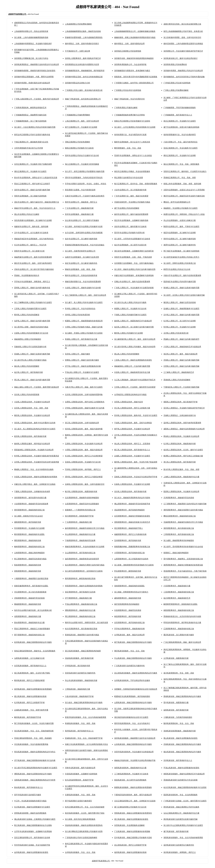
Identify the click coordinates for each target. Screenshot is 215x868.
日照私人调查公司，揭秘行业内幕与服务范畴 (181, 366)
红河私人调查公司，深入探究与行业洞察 (180, 321)
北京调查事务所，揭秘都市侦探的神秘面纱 (82, 498)
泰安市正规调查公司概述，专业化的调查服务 (132, 171)
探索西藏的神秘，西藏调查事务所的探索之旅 (132, 547)
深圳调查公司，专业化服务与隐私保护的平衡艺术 (183, 51)
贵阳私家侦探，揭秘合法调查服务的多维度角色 (133, 813)
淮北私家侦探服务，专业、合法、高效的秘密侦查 (34, 731)
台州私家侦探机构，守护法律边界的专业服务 (132, 680)
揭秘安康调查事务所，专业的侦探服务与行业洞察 (85, 547)
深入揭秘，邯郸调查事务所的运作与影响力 (131, 592)
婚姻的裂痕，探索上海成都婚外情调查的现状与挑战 (135, 37)
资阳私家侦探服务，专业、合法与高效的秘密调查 (183, 838)
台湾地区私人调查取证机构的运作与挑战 (130, 395)
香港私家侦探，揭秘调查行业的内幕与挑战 (82, 635)
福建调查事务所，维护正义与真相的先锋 (130, 534)
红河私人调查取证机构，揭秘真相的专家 (180, 444)
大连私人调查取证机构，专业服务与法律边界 (32, 402)
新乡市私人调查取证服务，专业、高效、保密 (181, 469)
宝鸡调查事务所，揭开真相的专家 (128, 540)
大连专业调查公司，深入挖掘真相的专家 (130, 190)
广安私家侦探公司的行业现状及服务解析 (81, 838)
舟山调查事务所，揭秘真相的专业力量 (80, 534)
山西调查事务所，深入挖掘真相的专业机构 (131, 559)
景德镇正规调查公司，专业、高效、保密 (180, 178)
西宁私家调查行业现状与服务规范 (78, 801)
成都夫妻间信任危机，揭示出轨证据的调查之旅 (182, 24)
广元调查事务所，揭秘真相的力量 (78, 522)
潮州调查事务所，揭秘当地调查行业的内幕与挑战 (183, 510)
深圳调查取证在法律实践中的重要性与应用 (82, 64)
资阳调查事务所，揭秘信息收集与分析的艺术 (132, 522)
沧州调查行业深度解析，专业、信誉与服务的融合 (134, 263)
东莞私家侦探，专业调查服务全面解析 (129, 825)
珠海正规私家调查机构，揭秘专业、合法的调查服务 (35, 651)
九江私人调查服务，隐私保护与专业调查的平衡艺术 (135, 380)
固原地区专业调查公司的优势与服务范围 (180, 282)
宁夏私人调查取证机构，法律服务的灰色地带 (32, 492)
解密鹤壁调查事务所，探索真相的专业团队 (181, 604)
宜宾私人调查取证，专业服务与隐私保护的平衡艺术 (184, 408)
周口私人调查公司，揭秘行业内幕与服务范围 (32, 380)
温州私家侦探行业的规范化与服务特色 (179, 845)
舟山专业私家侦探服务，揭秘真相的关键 (81, 680)
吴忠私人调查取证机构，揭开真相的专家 (130, 492)
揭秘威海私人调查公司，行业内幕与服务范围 (132, 366)
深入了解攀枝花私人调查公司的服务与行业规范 (33, 302)
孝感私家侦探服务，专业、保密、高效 (80, 723)
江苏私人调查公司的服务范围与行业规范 (30, 309)
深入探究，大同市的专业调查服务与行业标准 (132, 239)
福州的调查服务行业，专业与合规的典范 (180, 135)
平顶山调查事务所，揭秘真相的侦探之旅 (81, 604)
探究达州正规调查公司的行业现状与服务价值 (32, 135)
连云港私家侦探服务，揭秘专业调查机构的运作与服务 (136, 673)
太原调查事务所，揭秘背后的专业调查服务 (82, 504)
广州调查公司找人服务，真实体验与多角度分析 (84, 90)
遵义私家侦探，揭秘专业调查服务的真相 (30, 696)
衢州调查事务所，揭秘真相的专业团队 (29, 534)
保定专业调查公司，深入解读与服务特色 (81, 263)
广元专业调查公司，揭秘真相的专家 (79, 208)
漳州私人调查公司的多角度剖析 (77, 315)
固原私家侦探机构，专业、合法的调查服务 (181, 795)
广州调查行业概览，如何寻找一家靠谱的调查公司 (134, 83)
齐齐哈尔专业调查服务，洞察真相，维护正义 (32, 282)
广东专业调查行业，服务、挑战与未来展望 (131, 196)
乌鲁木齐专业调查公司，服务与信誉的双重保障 (182, 275)
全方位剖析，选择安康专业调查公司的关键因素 (84, 233)
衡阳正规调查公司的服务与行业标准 (79, 148)
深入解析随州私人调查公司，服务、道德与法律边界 (135, 339)
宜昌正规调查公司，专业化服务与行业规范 (181, 148)
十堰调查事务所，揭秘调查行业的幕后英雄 (31, 579)
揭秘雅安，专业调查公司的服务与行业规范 (181, 208)
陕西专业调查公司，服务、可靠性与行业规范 (181, 227)
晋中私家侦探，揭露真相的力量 (176, 703)
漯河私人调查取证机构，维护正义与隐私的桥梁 (84, 477)
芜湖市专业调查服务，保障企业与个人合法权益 (133, 155)
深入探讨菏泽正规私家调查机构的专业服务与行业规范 (36, 768)
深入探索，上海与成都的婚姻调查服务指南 (31, 37)
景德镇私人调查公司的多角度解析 (177, 380)
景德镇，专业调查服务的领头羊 (27, 275)
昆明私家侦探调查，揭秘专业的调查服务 (30, 813)
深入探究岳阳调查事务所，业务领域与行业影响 (84, 571)
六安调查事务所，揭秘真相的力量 (177, 586)
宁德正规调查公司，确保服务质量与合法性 (31, 142)
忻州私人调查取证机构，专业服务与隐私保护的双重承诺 (37, 456)
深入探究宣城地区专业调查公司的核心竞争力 (181, 257)
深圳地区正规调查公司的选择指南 (128, 51)
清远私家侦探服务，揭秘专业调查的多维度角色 (84, 825)
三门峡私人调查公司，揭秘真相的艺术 (179, 372)
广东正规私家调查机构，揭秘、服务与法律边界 (182, 642)
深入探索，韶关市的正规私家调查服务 (80, 819)
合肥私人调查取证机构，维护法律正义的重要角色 (85, 402)
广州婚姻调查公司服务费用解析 (77, 115)
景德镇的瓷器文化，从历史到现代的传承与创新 (182, 616)
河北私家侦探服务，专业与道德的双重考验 (31, 744)
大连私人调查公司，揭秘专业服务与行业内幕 (83, 288)
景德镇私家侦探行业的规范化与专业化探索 (181, 780)
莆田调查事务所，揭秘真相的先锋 (28, 540)
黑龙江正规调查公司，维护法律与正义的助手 (32, 184)
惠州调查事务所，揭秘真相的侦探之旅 (29, 510)
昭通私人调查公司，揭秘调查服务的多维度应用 (84, 321)
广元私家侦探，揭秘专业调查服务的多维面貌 (132, 831)
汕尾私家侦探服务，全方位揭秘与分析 (29, 658)
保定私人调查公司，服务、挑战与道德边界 (181, 354)
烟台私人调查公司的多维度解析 (27, 366)
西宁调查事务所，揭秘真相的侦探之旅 (29, 635)
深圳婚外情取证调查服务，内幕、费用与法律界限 (34, 77)
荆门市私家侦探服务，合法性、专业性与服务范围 (34, 723)
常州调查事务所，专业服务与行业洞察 (29, 528)
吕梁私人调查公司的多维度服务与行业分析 (31, 333)
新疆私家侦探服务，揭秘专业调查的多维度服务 (133, 787)
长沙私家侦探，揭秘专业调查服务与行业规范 (32, 807)
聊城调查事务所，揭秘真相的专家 (28, 604)
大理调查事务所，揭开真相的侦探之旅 (129, 553)
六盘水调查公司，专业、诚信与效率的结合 (181, 142)
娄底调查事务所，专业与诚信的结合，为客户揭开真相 (185, 571)
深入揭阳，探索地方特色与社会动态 (29, 516)
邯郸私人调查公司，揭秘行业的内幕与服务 (82, 360)
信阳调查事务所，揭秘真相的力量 (28, 616)
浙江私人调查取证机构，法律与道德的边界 (82, 423)
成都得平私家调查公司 (101, 861)
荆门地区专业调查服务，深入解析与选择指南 (181, 251)
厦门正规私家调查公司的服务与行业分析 (130, 807)
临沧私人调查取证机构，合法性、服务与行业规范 (183, 450)
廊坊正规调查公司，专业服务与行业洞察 (180, 155)
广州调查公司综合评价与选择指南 (128, 90)
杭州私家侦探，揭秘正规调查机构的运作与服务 (33, 642)
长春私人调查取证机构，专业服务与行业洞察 (132, 484)
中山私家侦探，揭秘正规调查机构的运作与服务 (133, 658)
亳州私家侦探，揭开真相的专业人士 (79, 731)
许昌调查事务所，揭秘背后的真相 (128, 610)
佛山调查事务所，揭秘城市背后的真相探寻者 (132, 504)
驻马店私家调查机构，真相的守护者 (79, 780)
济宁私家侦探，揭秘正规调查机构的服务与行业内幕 (35, 760)
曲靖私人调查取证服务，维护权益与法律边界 (32, 444)
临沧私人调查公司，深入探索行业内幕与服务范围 (134, 327)
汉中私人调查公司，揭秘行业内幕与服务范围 (181, 315)
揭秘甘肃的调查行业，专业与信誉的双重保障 (83, 282)
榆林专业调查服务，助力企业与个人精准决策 (132, 142)
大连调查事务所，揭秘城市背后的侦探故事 (31, 504)
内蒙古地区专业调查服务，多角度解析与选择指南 (134, 275)
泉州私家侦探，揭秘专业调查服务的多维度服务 (33, 689)
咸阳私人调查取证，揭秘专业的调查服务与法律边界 (184, 429)
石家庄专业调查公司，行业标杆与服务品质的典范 (85, 196)
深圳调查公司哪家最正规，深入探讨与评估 (31, 58)
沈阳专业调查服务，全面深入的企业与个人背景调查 (184, 190)
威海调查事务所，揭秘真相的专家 (128, 598)
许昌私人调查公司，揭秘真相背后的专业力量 (132, 372)
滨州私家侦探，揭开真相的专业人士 (178, 760)
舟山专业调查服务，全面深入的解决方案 (180, 220)
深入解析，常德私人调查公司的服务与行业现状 (84, 333)
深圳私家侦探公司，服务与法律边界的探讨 (181, 58)
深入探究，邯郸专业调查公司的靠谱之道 (180, 263)
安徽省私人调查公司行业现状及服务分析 (30, 347)
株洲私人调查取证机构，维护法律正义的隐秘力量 (183, 456)
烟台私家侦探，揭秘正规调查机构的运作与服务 (182, 752)
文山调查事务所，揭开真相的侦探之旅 (80, 553)
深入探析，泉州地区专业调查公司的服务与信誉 (84, 227)
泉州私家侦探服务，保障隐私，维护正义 (180, 852)
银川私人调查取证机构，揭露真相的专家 (81, 492)
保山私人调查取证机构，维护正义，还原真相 (132, 444)
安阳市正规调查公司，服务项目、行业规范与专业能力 (185, 171)
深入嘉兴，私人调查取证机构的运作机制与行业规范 (35, 429)
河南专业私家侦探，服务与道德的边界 (80, 768)
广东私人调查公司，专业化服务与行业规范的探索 (134, 288)
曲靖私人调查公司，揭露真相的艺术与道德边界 (133, 321)
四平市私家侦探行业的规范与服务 (28, 795)
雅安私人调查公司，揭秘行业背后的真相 (180, 302)
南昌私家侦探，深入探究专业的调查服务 (130, 780)
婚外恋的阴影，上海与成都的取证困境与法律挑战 (183, 44)
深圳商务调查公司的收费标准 (175, 64)
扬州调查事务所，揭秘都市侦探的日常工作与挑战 (85, 528)
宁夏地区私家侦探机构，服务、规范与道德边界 (133, 795)
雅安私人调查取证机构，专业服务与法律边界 (32, 415)
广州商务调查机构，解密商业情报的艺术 (30, 108)
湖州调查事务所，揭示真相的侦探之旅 (179, 528)
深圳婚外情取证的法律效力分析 (77, 83)
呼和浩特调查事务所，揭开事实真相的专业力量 (182, 623)
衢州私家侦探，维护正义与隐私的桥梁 (29, 680)
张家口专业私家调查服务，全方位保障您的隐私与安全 (86, 744)
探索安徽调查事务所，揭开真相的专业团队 (31, 586)
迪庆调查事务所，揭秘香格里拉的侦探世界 (82, 559)
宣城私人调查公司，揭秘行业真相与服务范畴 (32, 354)
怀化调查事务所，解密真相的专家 (128, 571)
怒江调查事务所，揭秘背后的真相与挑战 (30, 559)
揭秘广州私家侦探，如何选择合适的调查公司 (83, 99)
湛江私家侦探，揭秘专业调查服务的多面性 (131, 819)
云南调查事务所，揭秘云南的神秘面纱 (29, 553)
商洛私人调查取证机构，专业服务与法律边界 (181, 436)
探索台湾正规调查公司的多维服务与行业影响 (132, 121)
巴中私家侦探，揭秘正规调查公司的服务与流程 (133, 838)
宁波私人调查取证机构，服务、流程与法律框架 (133, 423)
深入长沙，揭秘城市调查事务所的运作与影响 (132, 498)
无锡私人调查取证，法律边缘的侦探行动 (180, 415)
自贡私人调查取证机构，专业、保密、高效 (31, 408)
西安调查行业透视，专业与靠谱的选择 (80, 190)
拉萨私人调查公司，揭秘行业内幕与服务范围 (32, 321)
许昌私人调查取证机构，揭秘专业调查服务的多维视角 (36, 477)
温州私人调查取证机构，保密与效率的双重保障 (182, 423)
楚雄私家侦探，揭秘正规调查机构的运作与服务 (182, 696)
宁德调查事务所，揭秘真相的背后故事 (80, 540)
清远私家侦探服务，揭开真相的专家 (79, 658)
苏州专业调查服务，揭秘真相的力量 (79, 214)
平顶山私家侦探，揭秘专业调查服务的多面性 (181, 768)
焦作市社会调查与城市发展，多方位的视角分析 (33, 610)
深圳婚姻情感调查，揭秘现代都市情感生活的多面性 (35, 71)
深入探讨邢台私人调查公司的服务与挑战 (30, 360)
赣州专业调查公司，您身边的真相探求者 (81, 275)
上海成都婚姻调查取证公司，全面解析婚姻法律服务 (135, 31)
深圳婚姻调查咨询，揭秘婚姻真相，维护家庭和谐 (85, 71)
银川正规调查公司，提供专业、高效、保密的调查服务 (136, 184)
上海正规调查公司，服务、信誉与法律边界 (82, 121)
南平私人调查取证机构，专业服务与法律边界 (132, 429)
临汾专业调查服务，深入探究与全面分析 (130, 245)
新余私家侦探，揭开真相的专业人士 (29, 787)
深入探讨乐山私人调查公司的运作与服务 (130, 302)
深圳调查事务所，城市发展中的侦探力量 (30, 498)
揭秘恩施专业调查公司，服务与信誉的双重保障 (33, 257)
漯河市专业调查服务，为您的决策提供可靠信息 (84, 178)
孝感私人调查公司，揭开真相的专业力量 (81, 339)
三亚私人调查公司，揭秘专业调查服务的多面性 (133, 360)
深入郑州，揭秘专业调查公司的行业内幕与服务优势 (135, 269)
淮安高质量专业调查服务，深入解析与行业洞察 (33, 220)
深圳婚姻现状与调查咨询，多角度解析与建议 (132, 71)
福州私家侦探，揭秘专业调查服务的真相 (130, 852)
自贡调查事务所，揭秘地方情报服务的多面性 (132, 516)
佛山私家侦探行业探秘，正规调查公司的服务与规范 (35, 819)
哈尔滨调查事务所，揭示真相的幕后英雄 (81, 629)
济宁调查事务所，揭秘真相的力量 (78, 598)
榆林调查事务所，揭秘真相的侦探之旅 (29, 547)
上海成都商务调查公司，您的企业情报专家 (31, 31)
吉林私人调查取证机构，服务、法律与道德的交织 (85, 484)
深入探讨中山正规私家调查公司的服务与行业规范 (183, 825)
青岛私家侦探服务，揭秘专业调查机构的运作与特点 (35, 752)
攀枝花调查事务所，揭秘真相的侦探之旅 (180, 516)
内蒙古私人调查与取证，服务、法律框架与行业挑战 (35, 484)
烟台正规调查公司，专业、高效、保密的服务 (181, 164)
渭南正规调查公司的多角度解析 (77, 142)
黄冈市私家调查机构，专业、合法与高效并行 (132, 723)
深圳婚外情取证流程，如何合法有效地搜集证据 (84, 77)
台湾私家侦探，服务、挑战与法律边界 (129, 635)
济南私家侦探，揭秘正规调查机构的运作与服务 (182, 744)
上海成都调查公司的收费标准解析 (78, 24)
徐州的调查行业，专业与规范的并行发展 (130, 135)
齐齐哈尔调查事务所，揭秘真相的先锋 (129, 629)
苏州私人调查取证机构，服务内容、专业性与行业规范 (136, 415)
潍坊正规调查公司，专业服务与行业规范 (30, 171)
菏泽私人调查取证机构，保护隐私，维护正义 (83, 469)
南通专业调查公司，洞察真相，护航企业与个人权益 (184, 214)
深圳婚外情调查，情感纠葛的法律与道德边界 (32, 83)
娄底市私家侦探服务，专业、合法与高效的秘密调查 (86, 717)
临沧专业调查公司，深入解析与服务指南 (81, 239)
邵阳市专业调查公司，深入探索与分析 (29, 251)
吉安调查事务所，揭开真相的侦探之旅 (129, 623)
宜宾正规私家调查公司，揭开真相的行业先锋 (32, 838)
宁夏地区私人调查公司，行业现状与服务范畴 (181, 387)
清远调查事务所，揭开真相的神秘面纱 (129, 510)
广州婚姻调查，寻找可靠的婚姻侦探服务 (180, 108)
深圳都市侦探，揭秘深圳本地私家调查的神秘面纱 (134, 58)
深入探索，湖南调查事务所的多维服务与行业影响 (134, 565)
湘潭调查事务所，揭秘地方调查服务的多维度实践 (183, 565)
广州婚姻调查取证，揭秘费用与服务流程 (30, 115)
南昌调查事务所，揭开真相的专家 (128, 616)
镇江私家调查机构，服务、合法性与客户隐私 (32, 673)
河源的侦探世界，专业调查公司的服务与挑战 (132, 202)
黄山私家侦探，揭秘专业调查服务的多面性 (181, 738)
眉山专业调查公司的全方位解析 (27, 214)
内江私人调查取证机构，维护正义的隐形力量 (132, 408)
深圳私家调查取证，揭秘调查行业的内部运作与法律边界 (37, 64)
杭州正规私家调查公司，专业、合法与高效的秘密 (85, 807)
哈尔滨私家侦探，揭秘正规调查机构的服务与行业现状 (185, 787)
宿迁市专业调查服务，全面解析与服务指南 (131, 220)
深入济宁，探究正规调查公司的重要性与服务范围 (85, 171)
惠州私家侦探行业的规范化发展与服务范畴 (181, 819)
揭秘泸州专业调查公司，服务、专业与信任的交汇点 (35, 208)
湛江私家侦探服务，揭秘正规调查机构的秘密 (83, 651)
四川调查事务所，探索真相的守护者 (79, 516)
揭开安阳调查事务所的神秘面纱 (127, 604)
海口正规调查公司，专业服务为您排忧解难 (82, 164)
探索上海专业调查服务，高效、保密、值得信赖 (182, 184)
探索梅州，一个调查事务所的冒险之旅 (80, 510)
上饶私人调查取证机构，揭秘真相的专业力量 (181, 477)
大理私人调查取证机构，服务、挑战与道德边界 (84, 450)
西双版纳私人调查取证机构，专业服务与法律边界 (34, 450)
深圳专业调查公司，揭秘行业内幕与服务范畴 (32, 190)
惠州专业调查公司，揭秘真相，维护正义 (81, 202)
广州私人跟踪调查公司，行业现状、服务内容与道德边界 (37, 99)
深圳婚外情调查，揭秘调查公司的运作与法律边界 (183, 71)
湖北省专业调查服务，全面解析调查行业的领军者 (134, 251)
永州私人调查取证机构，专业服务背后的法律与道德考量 (37, 462)
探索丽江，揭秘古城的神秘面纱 (176, 553)
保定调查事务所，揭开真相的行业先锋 (80, 592)
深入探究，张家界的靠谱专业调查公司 (80, 251)
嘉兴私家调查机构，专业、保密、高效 (179, 673)
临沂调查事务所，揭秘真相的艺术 (177, 598)
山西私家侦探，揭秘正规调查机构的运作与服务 (133, 703)
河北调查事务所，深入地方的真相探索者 (30, 592)
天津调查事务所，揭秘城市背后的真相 (179, 498)
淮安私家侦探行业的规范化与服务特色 (80, 673)
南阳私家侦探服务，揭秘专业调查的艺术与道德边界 (184, 774)
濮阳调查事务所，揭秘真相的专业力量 (80, 610)
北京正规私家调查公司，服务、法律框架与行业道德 (135, 801)
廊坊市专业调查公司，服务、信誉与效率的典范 (33, 263)
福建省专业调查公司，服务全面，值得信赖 (31, 227)
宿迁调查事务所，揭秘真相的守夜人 (129, 528)
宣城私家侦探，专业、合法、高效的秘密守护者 (84, 738)
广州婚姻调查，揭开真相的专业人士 (178, 115)
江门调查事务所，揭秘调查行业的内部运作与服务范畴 (185, 504)
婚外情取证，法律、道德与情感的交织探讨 (82, 44)
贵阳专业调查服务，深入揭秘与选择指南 (30, 196)
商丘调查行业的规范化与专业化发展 (129, 178)
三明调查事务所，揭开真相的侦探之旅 (179, 534)
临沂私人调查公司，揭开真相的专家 (29, 372)
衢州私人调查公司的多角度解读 (27, 315)
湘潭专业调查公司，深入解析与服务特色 (180, 245)
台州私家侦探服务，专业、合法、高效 (80, 852)
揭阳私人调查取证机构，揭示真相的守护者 (181, 402)
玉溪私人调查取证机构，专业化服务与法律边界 (84, 444)
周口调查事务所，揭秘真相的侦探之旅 (80, 616)
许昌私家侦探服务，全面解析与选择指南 (81, 774)
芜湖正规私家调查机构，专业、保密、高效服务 (33, 738)
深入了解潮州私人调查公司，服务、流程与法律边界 (86, 295)
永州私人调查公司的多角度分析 (176, 333)
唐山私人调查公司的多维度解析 (127, 354)
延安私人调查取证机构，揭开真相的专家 (30, 436)
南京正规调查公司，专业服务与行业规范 (180, 121)
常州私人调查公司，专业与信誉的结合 (80, 309)
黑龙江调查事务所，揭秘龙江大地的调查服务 (32, 629)
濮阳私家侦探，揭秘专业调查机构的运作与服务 (33, 774)
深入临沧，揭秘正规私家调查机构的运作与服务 (84, 703)
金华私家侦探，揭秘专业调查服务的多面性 (31, 852)
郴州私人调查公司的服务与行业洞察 (129, 333)
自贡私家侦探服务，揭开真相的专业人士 (30, 666)
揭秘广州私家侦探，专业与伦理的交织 (129, 99)
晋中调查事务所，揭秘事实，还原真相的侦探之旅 (183, 559)
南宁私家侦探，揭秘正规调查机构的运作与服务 (133, 642)
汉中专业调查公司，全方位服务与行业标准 (31, 233)
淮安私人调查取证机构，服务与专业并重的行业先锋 (35, 423)
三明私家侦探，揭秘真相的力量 (77, 689)
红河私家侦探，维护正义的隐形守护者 (29, 703)
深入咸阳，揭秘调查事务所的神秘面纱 (179, 540)
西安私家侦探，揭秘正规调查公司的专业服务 (181, 807)
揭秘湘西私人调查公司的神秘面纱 (28, 339)
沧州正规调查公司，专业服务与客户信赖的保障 (33, 164)
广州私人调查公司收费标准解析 (176, 90)
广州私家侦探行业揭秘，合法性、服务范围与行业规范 (185, 801)
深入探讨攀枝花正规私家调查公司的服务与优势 (84, 831)
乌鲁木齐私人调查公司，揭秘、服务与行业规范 (84, 387)
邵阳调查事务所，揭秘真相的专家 (28, 571)
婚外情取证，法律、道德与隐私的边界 (129, 44)
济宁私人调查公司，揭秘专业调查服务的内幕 (83, 366)
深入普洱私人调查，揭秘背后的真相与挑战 (31, 327)
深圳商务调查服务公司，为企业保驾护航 (130, 64)
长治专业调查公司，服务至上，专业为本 (30, 245)
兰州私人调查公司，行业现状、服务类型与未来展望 (135, 387)
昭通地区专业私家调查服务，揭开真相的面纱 (132, 696)
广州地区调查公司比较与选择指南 (177, 83)
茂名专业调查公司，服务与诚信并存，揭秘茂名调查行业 (37, 202)
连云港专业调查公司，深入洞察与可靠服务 (82, 220)
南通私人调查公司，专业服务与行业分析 (130, 309)
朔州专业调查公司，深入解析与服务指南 (180, 239)
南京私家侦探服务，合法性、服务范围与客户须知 (85, 813)
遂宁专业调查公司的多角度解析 (127, 208)
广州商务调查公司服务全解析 (126, 108)
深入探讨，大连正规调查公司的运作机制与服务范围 (35, 127)
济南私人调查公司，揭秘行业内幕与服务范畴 (181, 360)
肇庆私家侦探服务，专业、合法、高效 (129, 651)
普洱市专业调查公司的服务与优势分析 (129, 233)
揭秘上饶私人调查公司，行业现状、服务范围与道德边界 (37, 387)
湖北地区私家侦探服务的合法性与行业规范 (131, 717)
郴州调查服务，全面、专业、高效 (128, 148)
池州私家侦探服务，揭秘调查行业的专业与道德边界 (135, 738)
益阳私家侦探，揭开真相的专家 (176, 710)
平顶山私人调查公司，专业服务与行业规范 (82, 372)
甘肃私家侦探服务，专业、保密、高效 (80, 795)
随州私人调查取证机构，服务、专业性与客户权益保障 (136, 462)
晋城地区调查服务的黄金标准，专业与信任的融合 (85, 245)
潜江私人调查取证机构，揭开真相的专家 (180, 462)
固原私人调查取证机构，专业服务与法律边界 (181, 492)
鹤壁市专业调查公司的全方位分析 (177, 269)
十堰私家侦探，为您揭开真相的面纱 (178, 717)
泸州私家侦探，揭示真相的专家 (77, 666)
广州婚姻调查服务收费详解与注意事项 (129, 115)
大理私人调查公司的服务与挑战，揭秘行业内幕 (84, 327)
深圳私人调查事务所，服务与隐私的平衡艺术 (83, 58)
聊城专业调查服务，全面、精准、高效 (80, 269)
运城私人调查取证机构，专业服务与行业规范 (132, 456)
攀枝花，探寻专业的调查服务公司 (177, 202)
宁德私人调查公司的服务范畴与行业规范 (130, 315)
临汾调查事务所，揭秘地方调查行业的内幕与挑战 (85, 565)
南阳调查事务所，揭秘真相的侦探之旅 (179, 610)
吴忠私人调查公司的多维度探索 (27, 395)
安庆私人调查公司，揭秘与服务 (77, 354)
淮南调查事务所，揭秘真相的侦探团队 (129, 586)
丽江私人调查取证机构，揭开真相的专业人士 (132, 450)
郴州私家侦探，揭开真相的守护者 (28, 717)
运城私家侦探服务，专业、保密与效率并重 (31, 710)
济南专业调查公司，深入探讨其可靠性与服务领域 (34, 269)
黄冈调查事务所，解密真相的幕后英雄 (80, 579)
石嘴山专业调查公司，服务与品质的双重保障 (132, 282)
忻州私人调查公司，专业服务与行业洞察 (180, 327)
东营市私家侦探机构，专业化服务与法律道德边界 (134, 752)
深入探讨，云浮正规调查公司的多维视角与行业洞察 (135, 127)
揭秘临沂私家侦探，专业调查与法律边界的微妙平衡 (135, 760)
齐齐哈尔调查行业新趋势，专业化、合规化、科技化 (86, 184)
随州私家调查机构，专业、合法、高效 (179, 723)
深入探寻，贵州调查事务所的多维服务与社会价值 (183, 547)
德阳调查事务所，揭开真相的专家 (28, 522)
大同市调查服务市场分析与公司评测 (29, 148)
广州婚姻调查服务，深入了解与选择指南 (30, 121)
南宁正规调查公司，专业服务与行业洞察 (81, 127)
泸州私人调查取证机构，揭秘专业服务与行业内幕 (85, 408)
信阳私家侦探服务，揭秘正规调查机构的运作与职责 (35, 780)
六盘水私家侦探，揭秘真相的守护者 (79, 696)
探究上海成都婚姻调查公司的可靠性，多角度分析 (183, 31)
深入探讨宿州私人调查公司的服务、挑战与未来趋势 (135, 347)
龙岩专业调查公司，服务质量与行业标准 (130, 227)
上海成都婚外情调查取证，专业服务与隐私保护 (33, 44)
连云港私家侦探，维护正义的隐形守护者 (130, 845)
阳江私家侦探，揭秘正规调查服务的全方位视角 (33, 825)
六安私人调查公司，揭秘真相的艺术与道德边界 (182, 347)
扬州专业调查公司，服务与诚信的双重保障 (131, 214)
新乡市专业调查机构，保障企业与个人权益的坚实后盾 (36, 178)
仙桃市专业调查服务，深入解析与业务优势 (82, 257)
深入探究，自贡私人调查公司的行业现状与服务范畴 (184, 295)
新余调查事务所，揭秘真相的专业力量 (29, 623)
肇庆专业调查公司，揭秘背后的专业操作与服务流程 (184, 196)
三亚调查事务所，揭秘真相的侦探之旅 (179, 592)
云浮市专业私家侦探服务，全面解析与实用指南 (33, 831)
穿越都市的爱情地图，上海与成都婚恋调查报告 (84, 37)
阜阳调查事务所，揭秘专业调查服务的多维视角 (84, 586)
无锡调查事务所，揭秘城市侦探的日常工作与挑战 (183, 522)
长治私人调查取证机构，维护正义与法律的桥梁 (84, 456)
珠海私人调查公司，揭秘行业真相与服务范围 (181, 288)
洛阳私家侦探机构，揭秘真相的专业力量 (130, 768)
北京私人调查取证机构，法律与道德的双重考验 (84, 395)
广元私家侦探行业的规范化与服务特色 (129, 666)
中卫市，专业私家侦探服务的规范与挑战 (30, 801)
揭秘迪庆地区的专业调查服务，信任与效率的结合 (34, 239)
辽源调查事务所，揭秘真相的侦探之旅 (179, 629)
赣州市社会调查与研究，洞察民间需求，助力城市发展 (86, 623)
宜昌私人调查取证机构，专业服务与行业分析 (83, 462)
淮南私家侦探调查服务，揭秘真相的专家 (180, 731)
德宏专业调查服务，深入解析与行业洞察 (180, 233)
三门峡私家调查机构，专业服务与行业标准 (131, 774)
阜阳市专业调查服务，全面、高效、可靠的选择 (133, 257)
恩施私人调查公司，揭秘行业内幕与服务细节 (181, 339)
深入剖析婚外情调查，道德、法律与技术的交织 (182, 37)
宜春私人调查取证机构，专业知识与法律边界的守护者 (136, 477)
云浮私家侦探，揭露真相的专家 (176, 658)
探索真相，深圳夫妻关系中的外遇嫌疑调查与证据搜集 (136, 77)
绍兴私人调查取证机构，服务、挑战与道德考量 (84, 429)
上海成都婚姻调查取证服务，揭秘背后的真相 (83, 31)
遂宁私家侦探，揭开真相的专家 (176, 831)
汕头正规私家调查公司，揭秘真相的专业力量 (181, 813)
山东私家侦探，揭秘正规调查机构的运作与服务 (133, 744)
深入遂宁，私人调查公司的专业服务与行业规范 (84, 302)
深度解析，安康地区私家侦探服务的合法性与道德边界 (136, 689)
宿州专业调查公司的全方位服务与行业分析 (82, 155)
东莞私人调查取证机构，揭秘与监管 (129, 402)
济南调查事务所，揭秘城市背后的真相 (29, 598)
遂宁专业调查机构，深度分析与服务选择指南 (181, 127)
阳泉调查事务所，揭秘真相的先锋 (28, 565)
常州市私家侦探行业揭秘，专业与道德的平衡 (32, 845)
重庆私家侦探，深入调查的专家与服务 (179, 635)
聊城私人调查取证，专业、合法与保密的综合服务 (34, 469)
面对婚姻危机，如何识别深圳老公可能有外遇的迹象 (184, 77)
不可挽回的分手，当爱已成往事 (77, 51)
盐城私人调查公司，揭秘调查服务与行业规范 (181, 309)
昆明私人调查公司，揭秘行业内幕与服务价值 (32, 288)
